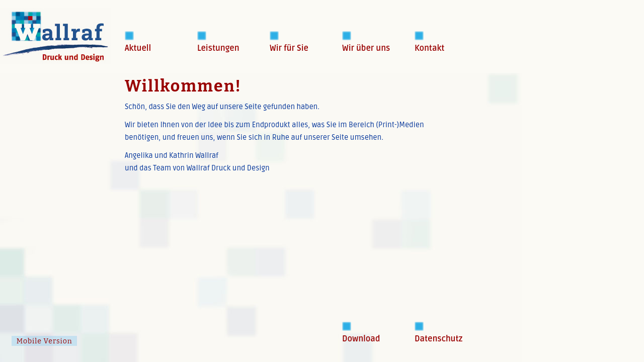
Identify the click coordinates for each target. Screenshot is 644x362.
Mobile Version (45, 341)
